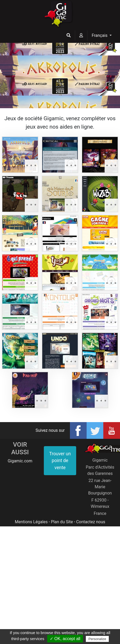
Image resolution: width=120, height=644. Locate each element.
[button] (69, 36)
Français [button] (100, 35)
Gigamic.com (20, 461)
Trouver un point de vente (60, 461)
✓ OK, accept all (65, 639)
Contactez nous (91, 522)
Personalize (97, 639)
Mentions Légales (31, 522)
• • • (31, 166)
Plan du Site (62, 522)
